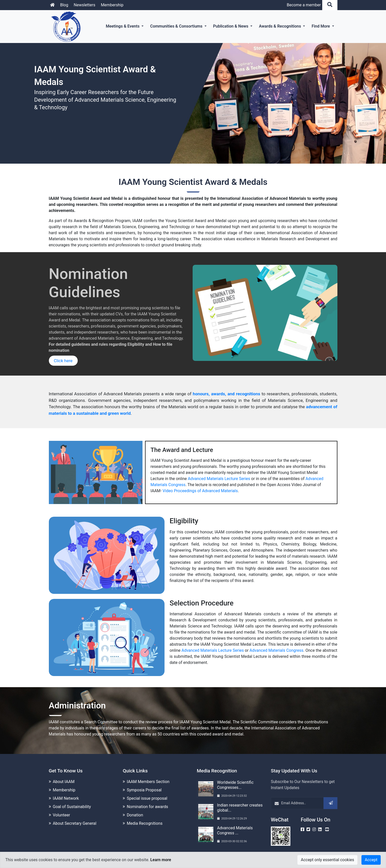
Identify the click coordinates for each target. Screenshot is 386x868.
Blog (64, 5)
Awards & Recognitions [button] (280, 26)
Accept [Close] (371, 860)
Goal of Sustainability (72, 806)
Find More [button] (321, 26)
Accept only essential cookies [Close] (327, 860)
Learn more (161, 860)
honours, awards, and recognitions (227, 394)
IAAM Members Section (148, 781)
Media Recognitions (145, 823)
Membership (112, 5)
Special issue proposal (147, 798)
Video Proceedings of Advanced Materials (200, 491)
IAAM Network (66, 798)
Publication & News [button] (231, 26)
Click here (63, 361)
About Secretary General (75, 823)
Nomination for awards (147, 806)
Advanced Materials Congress (276, 650)
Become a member (304, 5)
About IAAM (64, 781)
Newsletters (84, 5)
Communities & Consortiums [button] (177, 26)
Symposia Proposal (144, 789)
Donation (135, 815)
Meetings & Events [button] (123, 26)
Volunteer (62, 815)
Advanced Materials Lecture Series (219, 479)
